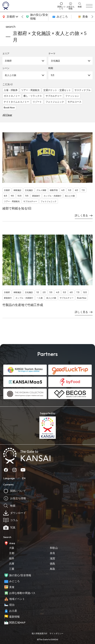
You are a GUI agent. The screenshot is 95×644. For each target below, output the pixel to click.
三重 (12, 569)
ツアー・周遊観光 (30, 90)
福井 (12, 558)
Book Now (9, 108)
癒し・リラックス (33, 96)
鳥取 (53, 569)
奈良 (53, 553)
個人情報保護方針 (40, 633)
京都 (12, 553)
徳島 (53, 564)
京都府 (8, 61)
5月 (53, 75)
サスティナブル (83, 90)
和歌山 (54, 548)
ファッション (72, 96)
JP (18, 478)
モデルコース (74, 102)
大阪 (12, 548)
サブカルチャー (54, 96)
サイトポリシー (56, 633)
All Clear (7, 115)
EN (24, 478)
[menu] (89, 6)
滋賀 (53, 558)
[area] (10, 17)
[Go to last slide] (22, 17)
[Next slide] (92, 17)
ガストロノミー (12, 96)
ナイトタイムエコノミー (16, 102)
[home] (29, 6)
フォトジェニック (55, 102)
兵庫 (12, 564)
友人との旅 (11, 75)
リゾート (37, 102)
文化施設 (55, 61)
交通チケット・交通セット (57, 90)
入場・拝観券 (11, 90)
